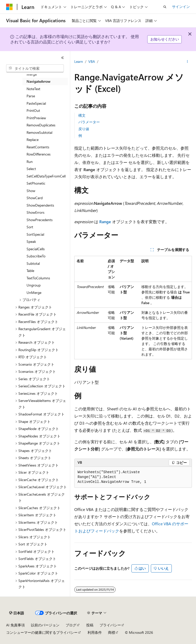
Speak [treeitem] (31, 241)
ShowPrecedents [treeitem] (40, 220)
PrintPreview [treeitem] (36, 118)
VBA (92, 61)
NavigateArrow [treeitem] (39, 81)
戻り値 (84, 129)
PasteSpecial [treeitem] (36, 103)
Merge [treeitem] (32, 74)
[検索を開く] (165, 7)
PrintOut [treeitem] (33, 110)
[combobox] (35, 68)
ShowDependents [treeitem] (40, 205)
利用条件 (95, 632)
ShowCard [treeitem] (35, 198)
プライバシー (110, 625)
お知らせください (165, 39)
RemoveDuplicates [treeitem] (41, 125)
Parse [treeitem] (31, 96)
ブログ (71, 625)
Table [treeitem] (30, 271)
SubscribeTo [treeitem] (36, 256)
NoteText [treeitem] (33, 89)
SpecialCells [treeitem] (36, 249)
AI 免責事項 (15, 625)
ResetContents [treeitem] (38, 147)
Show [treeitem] (31, 191)
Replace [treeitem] (33, 140)
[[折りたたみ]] (63, 58)
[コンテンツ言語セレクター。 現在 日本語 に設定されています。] (17, 613)
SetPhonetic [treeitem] (36, 183)
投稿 (90, 625)
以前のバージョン (45, 625)
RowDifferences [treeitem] (39, 154)
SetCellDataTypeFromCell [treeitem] (46, 176)
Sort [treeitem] (30, 227)
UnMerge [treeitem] (34, 293)
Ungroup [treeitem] (34, 285)
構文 (82, 115)
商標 (112, 632)
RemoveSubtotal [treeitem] (39, 132)
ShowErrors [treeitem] (35, 212)
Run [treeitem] (30, 162)
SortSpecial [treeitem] (35, 234)
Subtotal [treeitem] (33, 263)
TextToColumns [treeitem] (38, 278)
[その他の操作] (187, 62)
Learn (79, 61)
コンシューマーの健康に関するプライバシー (42, 632)
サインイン (181, 7)
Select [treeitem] (31, 169)
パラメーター (89, 122)
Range (105, 222)
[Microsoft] (9, 7)
